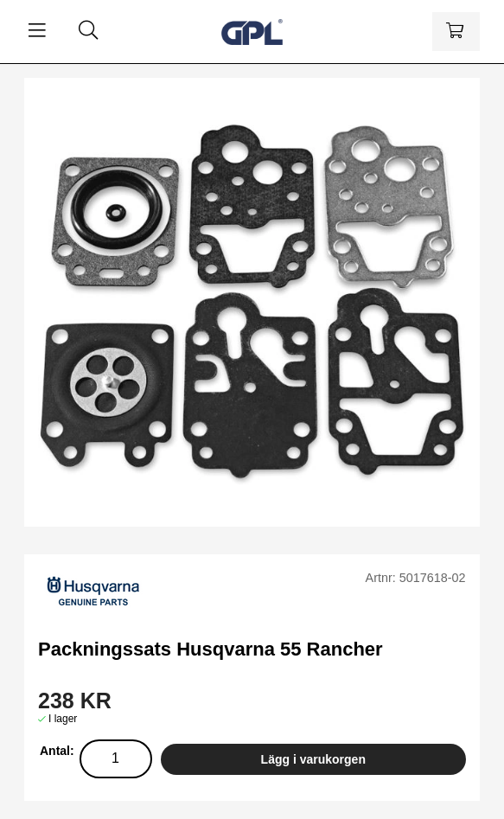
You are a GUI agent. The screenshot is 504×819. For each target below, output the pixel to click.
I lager (63, 719)
